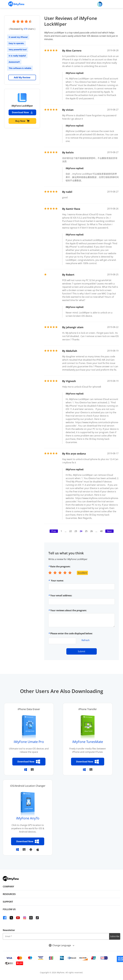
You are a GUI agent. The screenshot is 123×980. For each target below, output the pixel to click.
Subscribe (115, 936)
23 (76, 531)
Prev (54, 531)
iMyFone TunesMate (88, 742)
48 (101, 531)
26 (91, 531)
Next (109, 531)
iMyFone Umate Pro (29, 742)
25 (86, 531)
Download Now (22, 112)
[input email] (56, 936)
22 (70, 531)
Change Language (61, 945)
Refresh (86, 640)
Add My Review (22, 77)
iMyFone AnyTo (28, 818)
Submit (82, 651)
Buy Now (22, 121)
